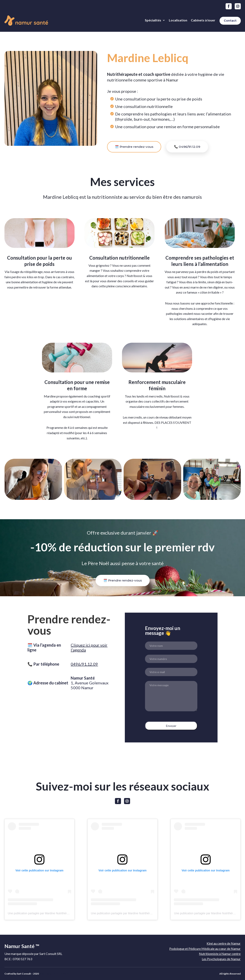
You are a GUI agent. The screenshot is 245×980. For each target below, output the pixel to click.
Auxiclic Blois (61, 974)
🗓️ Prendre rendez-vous (134, 147)
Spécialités (153, 20)
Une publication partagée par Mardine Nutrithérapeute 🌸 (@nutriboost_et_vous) (58, 913)
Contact (230, 21)
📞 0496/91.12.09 (187, 147)
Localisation (178, 20)
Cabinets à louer (203, 20)
